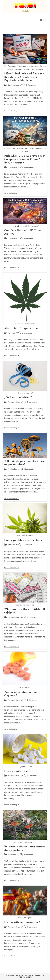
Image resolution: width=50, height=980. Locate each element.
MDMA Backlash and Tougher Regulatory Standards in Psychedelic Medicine (24, 77)
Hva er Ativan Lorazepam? (22, 922)
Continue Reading (12, 111)
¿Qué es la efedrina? (18, 398)
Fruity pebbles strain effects (23, 540)
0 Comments (31, 85)
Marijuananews (25, 977)
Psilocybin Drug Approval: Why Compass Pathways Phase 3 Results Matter (25, 159)
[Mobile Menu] (44, 20)
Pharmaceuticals (14, 402)
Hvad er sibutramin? (18, 771)
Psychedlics (12, 167)
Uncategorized (13, 85)
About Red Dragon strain (21, 328)
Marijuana (11, 333)
